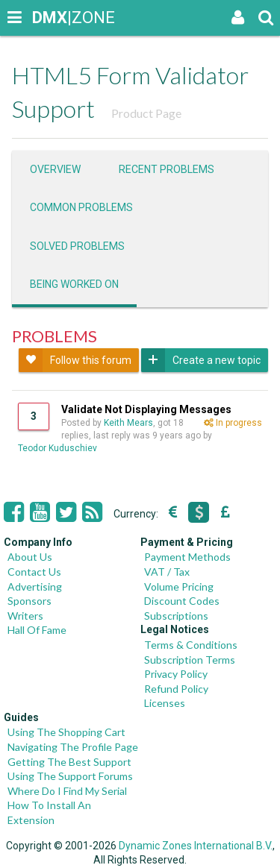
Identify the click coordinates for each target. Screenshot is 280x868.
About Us (30, 557)
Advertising (35, 586)
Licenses (165, 703)
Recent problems (167, 169)
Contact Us (34, 572)
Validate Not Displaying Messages (146, 409)
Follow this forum (75, 360)
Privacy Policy (176, 674)
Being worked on (74, 284)
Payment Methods (187, 557)
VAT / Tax (167, 572)
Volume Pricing (179, 586)
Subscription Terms (190, 660)
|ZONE (46, 18)
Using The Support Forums (70, 776)
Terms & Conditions (191, 645)
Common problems (81, 207)
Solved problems (77, 246)
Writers (25, 616)
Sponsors (29, 601)
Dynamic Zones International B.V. (196, 846)
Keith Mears (128, 423)
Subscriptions (176, 616)
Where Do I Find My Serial (67, 791)
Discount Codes (182, 601)
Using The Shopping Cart (66, 732)
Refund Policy (176, 689)
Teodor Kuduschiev (57, 448)
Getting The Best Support (69, 762)
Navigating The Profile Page (73, 747)
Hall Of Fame (37, 630)
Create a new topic (201, 360)
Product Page (146, 113)
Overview (55, 169)
